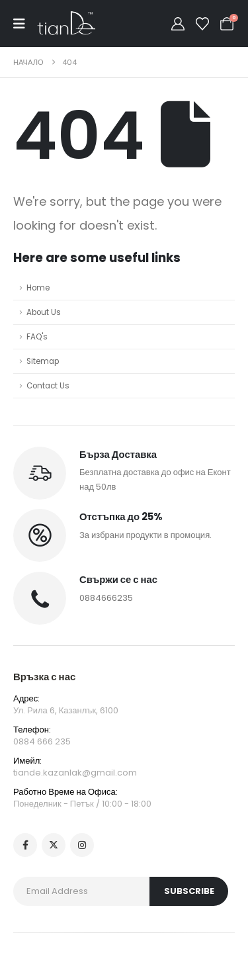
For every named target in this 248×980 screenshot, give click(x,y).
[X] (54, 845)
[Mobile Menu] (25, 24)
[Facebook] (25, 845)
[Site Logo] (66, 23)
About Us (44, 312)
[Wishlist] (202, 24)
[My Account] (178, 24)
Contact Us (48, 386)
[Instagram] (82, 845)
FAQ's (37, 337)
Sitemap (43, 361)
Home (38, 288)
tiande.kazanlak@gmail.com (75, 773)
